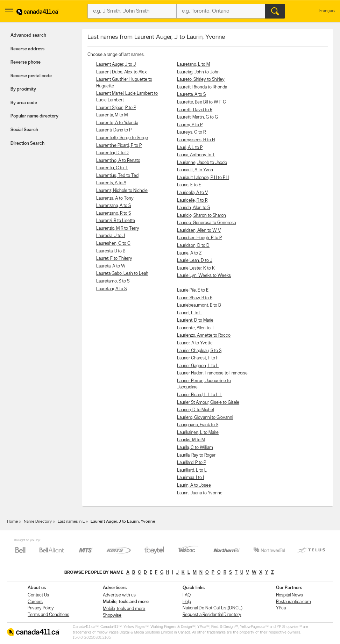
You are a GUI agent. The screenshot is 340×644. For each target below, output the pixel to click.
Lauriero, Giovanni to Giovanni (205, 418)
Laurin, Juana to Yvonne (200, 493)
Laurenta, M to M (112, 115)
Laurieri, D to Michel (195, 410)
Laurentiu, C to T (112, 168)
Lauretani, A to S (111, 289)
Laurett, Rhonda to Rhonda (202, 87)
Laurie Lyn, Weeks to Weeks (204, 276)
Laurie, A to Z (189, 253)
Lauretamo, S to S (113, 281)
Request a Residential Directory (212, 615)
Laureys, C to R (191, 132)
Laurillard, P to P (192, 463)
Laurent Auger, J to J (116, 65)
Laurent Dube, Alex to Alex (122, 72)
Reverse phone (26, 62)
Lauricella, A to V (192, 193)
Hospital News (289, 595)
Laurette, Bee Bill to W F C (201, 102)
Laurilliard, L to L (192, 470)
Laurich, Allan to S (193, 208)
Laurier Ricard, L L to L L (200, 395)
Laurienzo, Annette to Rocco (204, 335)
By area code (24, 103)
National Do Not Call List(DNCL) (212, 608)
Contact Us (38, 595)
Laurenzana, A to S (114, 206)
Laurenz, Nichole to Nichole (122, 191)
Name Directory (38, 522)
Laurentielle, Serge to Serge (122, 138)
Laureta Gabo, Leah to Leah (122, 274)
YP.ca (281, 608)
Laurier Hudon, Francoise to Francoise (212, 373)
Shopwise (112, 616)
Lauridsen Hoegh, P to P (199, 238)
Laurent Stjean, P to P (116, 108)
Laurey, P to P (190, 125)
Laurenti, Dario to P (114, 130)
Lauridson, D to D (193, 246)
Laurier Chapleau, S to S (199, 351)
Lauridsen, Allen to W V (199, 231)
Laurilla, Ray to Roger (196, 455)
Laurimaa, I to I (190, 478)
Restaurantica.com (293, 602)
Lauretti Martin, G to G (197, 117)
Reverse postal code (31, 76)
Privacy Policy (41, 608)
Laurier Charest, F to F (198, 358)
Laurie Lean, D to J (195, 261)
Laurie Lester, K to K (196, 268)
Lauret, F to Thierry (114, 259)
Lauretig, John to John (198, 72)
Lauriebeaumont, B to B (199, 305)
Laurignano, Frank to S (198, 425)
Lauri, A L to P (190, 148)
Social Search (24, 130)
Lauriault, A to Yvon (195, 170)
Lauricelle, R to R (192, 201)
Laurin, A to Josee (194, 485)
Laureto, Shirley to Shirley (201, 80)
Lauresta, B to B (111, 251)
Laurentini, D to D (112, 153)
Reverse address (27, 49)
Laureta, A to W (111, 266)
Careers (35, 602)
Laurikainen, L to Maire (198, 433)
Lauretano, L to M (193, 65)
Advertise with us (119, 595)
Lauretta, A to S (191, 95)
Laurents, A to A (111, 183)
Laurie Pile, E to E (193, 290)
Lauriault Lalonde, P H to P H (203, 178)
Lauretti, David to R (195, 110)
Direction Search (27, 144)
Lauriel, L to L (189, 313)
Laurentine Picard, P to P (119, 146)
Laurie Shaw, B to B (195, 298)
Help (187, 602)
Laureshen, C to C (113, 244)
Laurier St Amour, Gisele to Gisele (208, 403)
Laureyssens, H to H (196, 140)
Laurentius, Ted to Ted (117, 176)
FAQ (187, 595)
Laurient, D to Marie (195, 320)
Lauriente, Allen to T (196, 328)
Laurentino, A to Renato (118, 161)
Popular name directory (34, 116)
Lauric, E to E (189, 185)
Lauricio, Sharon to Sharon (201, 216)
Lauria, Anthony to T (196, 155)
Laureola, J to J (111, 236)
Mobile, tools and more (124, 609)
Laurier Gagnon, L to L (198, 366)
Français (327, 11)
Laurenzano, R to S (114, 213)
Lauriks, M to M (191, 440)
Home (12, 522)
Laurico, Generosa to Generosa (206, 223)
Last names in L (71, 522)
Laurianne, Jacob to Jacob (202, 163)
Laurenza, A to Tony (115, 198)
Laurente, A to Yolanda (117, 123)
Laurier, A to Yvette (195, 343)
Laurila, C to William (195, 448)
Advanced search (28, 35)
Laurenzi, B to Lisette (116, 221)
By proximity (23, 89)
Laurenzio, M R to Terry (118, 228)
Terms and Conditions (48, 615)
